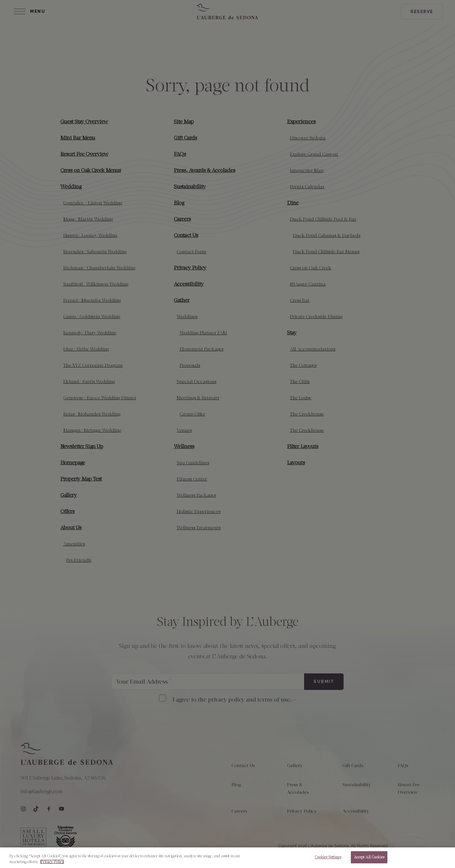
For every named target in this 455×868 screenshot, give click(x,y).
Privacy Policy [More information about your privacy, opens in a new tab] (52, 865)
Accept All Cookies (369, 860)
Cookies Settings (328, 860)
